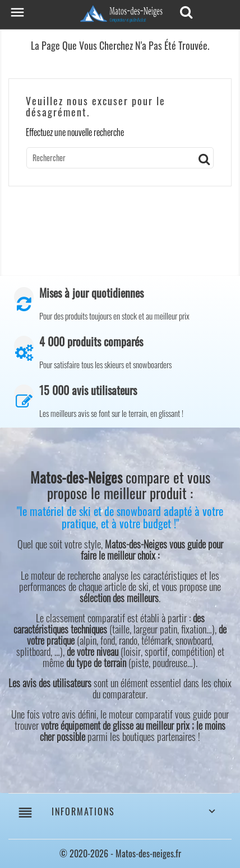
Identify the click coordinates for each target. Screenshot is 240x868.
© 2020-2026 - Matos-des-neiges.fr (120, 853)
